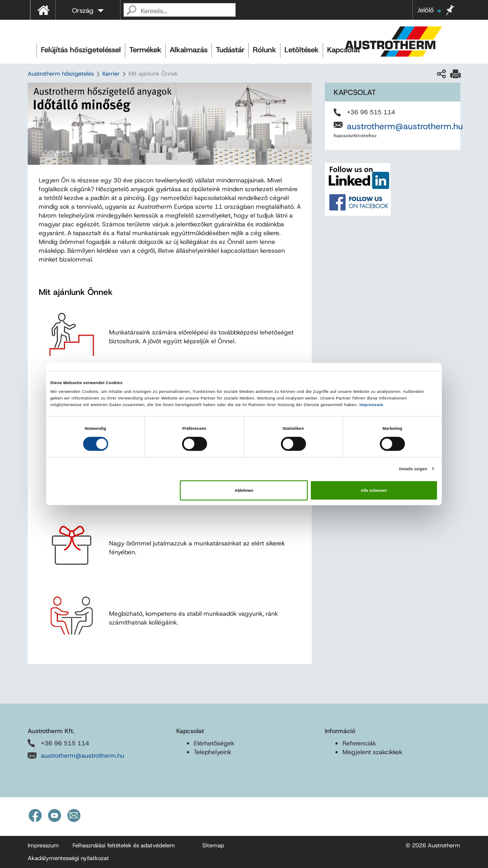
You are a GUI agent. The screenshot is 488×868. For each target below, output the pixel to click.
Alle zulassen (374, 490)
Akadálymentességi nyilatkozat (68, 858)
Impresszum (43, 845)
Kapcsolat (344, 50)
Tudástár (230, 50)
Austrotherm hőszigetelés (61, 74)
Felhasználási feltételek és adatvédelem (124, 845)
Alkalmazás (189, 50)
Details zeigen (413, 469)
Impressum (371, 405)
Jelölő (429, 10)
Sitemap (213, 845)
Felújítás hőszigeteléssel (81, 50)
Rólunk (264, 50)
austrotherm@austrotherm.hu (405, 126)
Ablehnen (244, 490)
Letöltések (302, 50)
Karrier (111, 74)
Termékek (145, 50)
